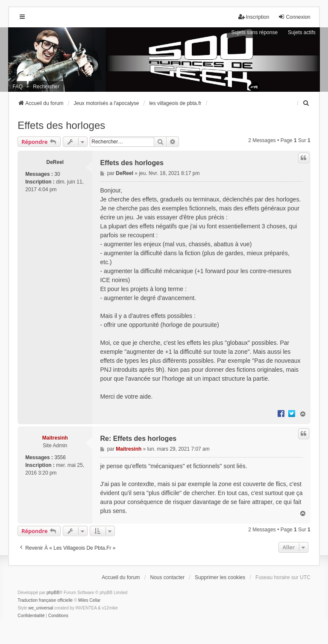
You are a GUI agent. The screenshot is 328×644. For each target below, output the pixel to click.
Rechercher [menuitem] (46, 87)
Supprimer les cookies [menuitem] (220, 577)
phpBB (53, 593)
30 (57, 174)
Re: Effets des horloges (138, 439)
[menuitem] (307, 103)
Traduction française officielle (45, 600)
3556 (60, 458)
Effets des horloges (61, 125)
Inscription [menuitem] (254, 17)
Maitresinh (55, 438)
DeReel (55, 162)
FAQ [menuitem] (18, 87)
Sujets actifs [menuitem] (302, 32)
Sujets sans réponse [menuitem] (254, 32)
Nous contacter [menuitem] (168, 577)
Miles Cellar (89, 600)
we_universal (41, 608)
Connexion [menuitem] (294, 17)
